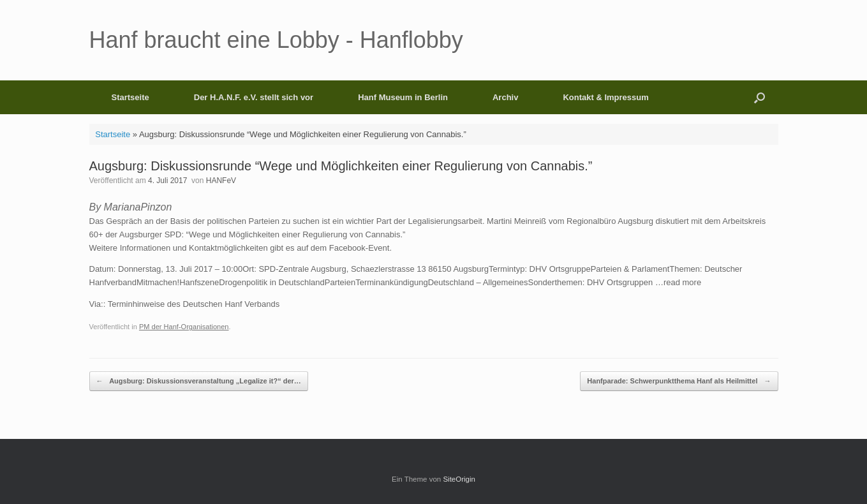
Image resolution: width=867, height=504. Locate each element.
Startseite (130, 97)
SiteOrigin (459, 479)
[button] (760, 97)
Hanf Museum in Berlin (403, 97)
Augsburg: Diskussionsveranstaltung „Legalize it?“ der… (199, 381)
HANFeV (221, 181)
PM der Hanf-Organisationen (184, 327)
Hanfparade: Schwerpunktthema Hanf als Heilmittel (679, 381)
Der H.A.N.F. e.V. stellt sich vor (254, 97)
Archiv (505, 97)
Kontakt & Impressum (605, 97)
